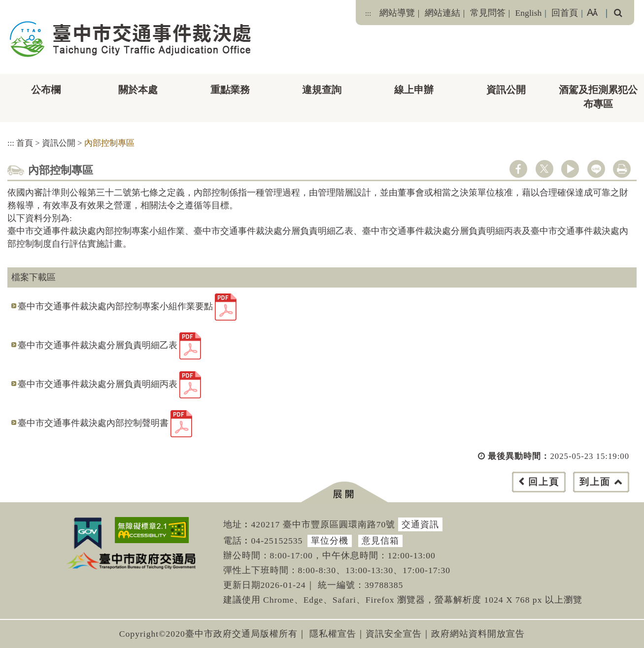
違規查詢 (322, 90)
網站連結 (442, 13)
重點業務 (230, 90)
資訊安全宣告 (394, 634)
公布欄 (46, 90)
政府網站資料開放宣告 (478, 634)
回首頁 (565, 13)
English (529, 13)
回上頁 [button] (544, 482)
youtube (570, 169)
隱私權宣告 (333, 634)
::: (368, 13)
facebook (518, 169)
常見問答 (488, 13)
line (596, 169)
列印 (622, 169)
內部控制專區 (109, 143)
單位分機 (330, 541)
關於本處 (138, 90)
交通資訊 (420, 524)
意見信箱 (380, 541)
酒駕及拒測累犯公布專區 (598, 97)
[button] (344, 492)
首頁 (25, 143)
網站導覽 (397, 13)
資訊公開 (506, 90)
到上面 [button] (595, 482)
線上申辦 (414, 90)
